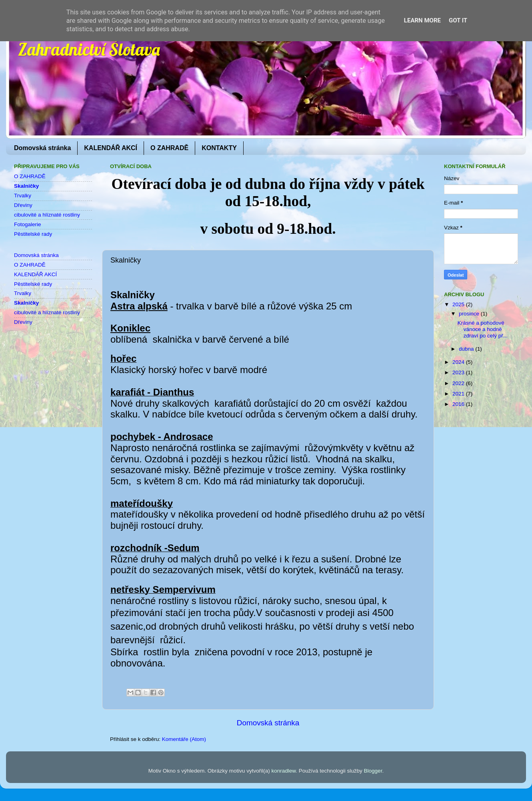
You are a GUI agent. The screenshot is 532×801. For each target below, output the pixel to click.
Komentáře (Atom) (184, 739)
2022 (459, 383)
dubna (467, 349)
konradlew (283, 771)
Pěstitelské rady (33, 234)
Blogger (373, 771)
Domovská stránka (42, 148)
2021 (459, 394)
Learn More (422, 20)
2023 (459, 372)
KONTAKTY (219, 148)
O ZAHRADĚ (169, 148)
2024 (459, 362)
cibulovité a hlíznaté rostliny (47, 215)
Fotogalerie (28, 224)
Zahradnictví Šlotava (89, 49)
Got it (458, 20)
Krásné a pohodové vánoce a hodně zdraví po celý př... (483, 329)
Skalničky (26, 186)
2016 (459, 404)
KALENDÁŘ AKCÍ (111, 148)
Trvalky (23, 196)
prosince (470, 314)
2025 (459, 304)
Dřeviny (23, 205)
